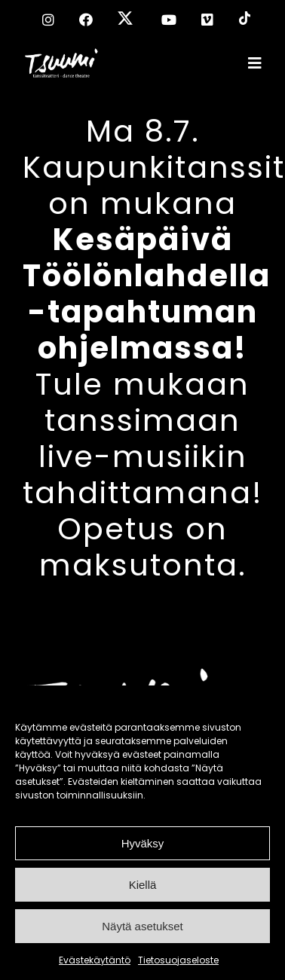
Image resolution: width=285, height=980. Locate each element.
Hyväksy (143, 843)
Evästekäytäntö (95, 960)
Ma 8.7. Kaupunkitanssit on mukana (154, 240)
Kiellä (143, 885)
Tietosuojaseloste (178, 960)
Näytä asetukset (142, 926)
